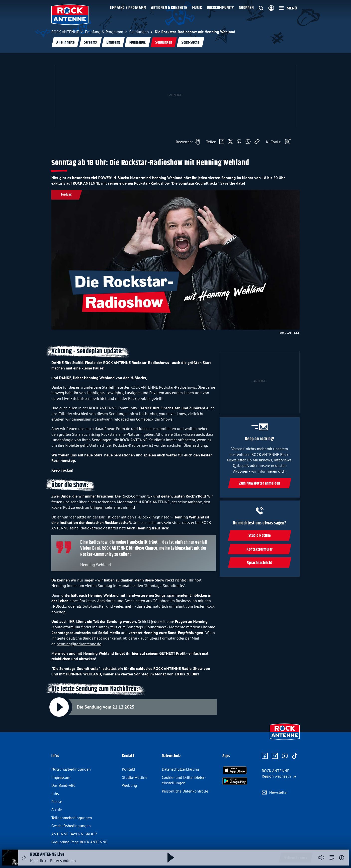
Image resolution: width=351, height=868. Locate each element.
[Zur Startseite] (285, 740)
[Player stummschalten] (321, 858)
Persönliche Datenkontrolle (185, 791)
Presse (57, 801)
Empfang (113, 42)
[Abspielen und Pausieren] (59, 707)
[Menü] (288, 8)
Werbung (130, 785)
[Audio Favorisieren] (24, 858)
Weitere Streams (296, 858)
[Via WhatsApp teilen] (248, 142)
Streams (90, 42)
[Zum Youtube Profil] (285, 756)
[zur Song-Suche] (332, 858)
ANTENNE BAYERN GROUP (74, 834)
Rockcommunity (220, 8)
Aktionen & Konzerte (169, 8)
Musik (197, 8)
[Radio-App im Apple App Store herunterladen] (235, 770)
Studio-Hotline (135, 777)
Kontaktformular (260, 549)
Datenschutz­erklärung (180, 769)
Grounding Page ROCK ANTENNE (79, 842)
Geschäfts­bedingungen (71, 826)
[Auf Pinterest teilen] (239, 142)
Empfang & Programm (128, 8)
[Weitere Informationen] (342, 858)
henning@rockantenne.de (79, 644)
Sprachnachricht (260, 563)
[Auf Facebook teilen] (222, 142)
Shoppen (247, 8)
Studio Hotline (260, 536)
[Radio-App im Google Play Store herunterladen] (235, 781)
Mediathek (138, 42)
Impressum (61, 777)
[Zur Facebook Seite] (265, 756)
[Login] (271, 8)
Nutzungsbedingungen (71, 769)
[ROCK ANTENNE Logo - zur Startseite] (70, 15)
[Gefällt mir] (186, 142)
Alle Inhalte (65, 42)
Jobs (55, 794)
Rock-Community (136, 496)
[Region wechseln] (279, 773)
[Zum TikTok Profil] (295, 756)
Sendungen (164, 42)
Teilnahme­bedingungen (72, 818)
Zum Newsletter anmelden (260, 484)
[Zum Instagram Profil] (275, 756)
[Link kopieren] (257, 142)
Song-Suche (190, 42)
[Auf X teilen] (230, 142)
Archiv (57, 809)
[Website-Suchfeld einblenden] (261, 8)
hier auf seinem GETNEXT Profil (158, 653)
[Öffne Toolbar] (288, 142)
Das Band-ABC (63, 785)
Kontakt (129, 769)
